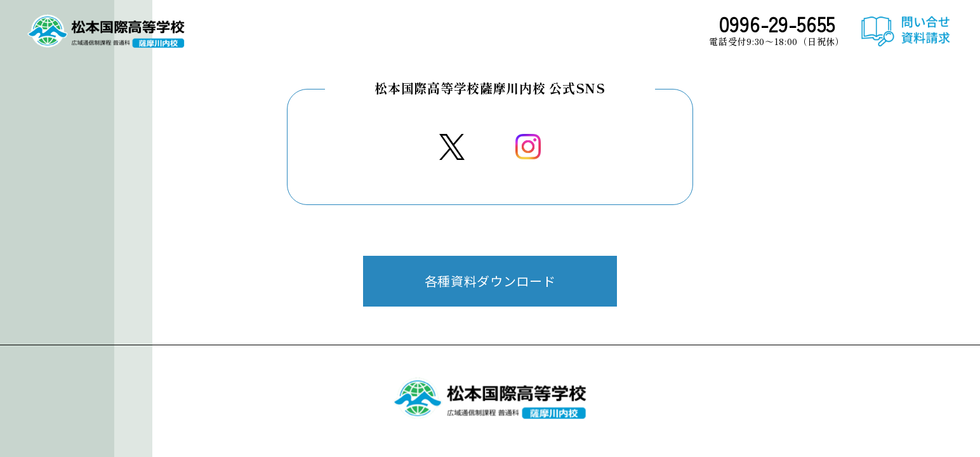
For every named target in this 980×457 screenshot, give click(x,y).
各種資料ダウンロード (490, 281)
